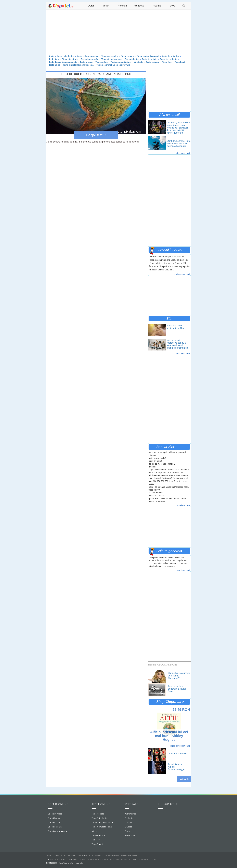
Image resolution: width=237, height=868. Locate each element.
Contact (73, 855)
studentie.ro (144, 859)
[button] (184, 6)
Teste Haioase (98, 835)
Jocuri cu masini (55, 814)
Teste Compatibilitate (102, 827)
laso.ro (117, 859)
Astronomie (130, 814)
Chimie (128, 822)
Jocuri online (58, 804)
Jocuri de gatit (55, 827)
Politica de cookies (130, 855)
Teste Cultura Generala (102, 822)
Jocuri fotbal (54, 822)
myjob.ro (135, 859)
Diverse (129, 827)
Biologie (129, 818)
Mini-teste (96, 831)
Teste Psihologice (100, 818)
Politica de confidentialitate (111, 855)
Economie (130, 835)
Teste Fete (97, 840)
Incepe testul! (96, 135)
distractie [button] (140, 6)
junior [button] (107, 6)
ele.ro (106, 859)
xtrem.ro (153, 859)
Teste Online (101, 804)
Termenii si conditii (92, 855)
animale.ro (58, 859)
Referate (132, 804)
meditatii (123, 6)
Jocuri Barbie (54, 818)
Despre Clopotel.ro (53, 855)
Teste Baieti (97, 844)
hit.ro (111, 859)
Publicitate (65, 855)
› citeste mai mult (182, 153)
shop (172, 6)
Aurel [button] (92, 6)
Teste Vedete (98, 814)
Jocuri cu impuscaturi (58, 831)
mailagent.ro (125, 859)
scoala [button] (158, 6)
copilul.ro (86, 859)
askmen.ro (67, 859)
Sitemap (81, 855)
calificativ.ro (77, 859)
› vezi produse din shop (179, 746)
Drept (128, 831)
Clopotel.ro (61, 6)
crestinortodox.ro (97, 859)
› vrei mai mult (184, 505)
